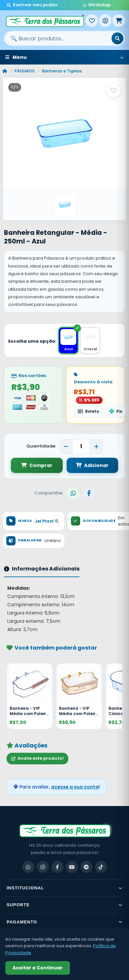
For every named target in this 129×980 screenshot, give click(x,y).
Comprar (37, 465)
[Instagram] (43, 867)
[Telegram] (86, 867)
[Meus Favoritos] (92, 21)
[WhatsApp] (28, 867)
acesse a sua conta (75, 787)
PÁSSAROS (25, 71)
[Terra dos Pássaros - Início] (45, 21)
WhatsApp (97, 5)
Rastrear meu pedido (32, 5)
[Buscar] (117, 38)
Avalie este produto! (37, 758)
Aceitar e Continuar (38, 968)
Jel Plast (47, 521)
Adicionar (92, 465)
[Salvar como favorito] (113, 90)
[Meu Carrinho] (119, 21)
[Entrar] (105, 21)
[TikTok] (101, 867)
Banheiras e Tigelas (62, 71)
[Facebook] (57, 867)
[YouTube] (72, 867)
